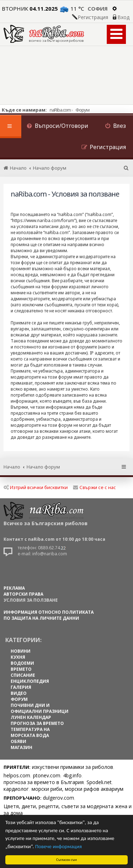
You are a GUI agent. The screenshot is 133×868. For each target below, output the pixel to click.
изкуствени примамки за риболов (73, 767)
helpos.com (17, 775)
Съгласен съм (67, 860)
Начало (12, 467)
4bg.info (72, 775)
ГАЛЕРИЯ (21, 687)
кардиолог (16, 789)
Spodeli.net (99, 782)
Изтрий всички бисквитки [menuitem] (36, 487)
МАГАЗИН (21, 747)
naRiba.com (60, 110)
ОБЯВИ (18, 741)
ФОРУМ (19, 699)
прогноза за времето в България (44, 782)
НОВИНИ (21, 651)
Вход (123, 17)
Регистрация (93, 17)
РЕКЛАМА (14, 588)
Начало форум (43, 467)
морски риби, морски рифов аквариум (77, 789)
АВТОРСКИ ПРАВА (23, 594)
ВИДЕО (19, 693)
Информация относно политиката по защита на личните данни (49, 615)
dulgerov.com (59, 798)
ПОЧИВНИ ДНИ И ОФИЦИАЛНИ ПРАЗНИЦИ (40, 708)
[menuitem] (57, 127)
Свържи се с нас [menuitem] (95, 487)
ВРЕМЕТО (21, 669)
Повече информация (59, 846)
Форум (82, 110)
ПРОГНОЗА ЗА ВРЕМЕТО (37, 723)
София (98, 8)
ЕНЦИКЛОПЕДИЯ (30, 681)
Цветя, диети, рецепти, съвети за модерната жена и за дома (68, 810)
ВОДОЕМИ (22, 663)
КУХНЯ (18, 657)
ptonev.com (47, 775)
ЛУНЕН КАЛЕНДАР (31, 717)
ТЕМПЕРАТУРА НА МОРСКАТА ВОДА (30, 732)
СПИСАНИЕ (23, 675)
